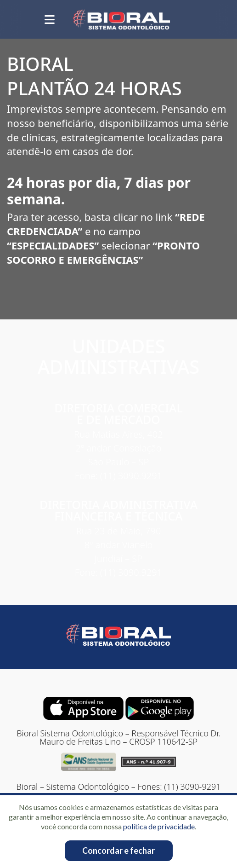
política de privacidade (159, 826)
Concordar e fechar (118, 851)
